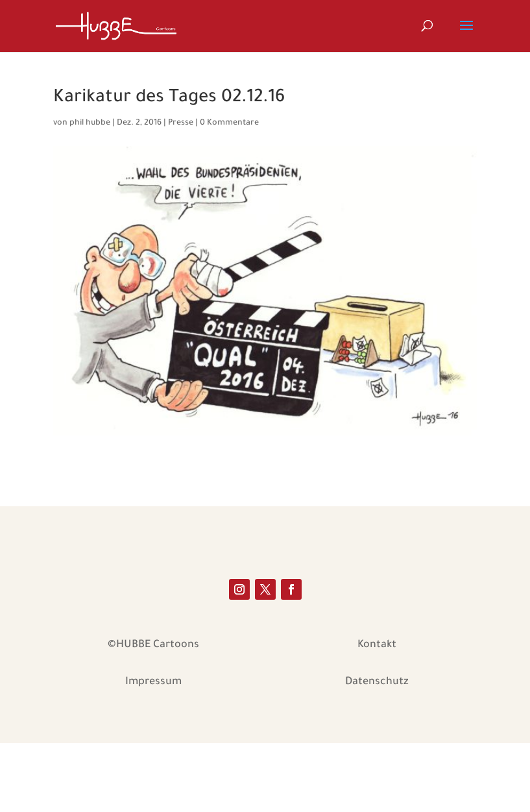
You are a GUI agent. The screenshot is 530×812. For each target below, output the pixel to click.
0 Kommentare (229, 123)
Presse (181, 123)
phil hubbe (90, 123)
